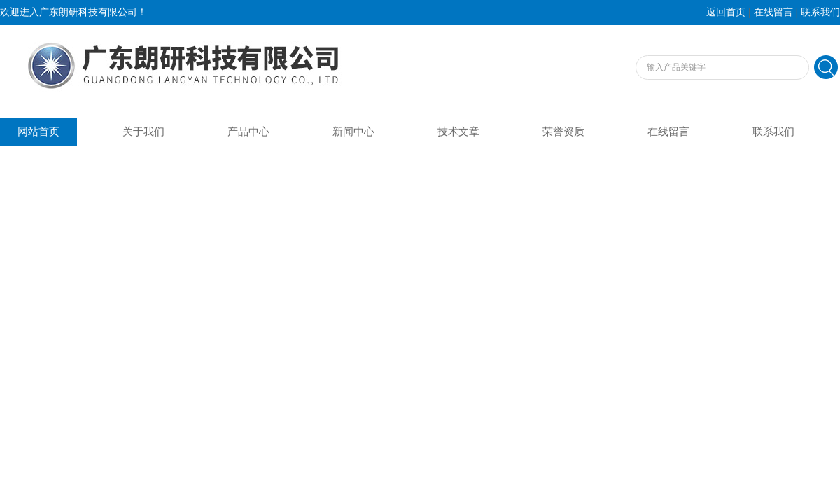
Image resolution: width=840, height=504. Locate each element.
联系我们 (820, 12)
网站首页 (38, 132)
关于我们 (143, 132)
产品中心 (248, 132)
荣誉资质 (563, 132)
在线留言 (773, 12)
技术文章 (458, 132)
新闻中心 (353, 132)
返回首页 (726, 12)
